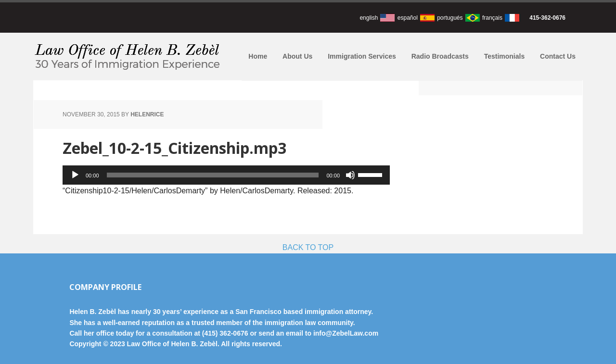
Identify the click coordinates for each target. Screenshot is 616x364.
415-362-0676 (547, 18)
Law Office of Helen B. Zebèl (129, 57)
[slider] (213, 175)
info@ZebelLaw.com (346, 333)
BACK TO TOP (308, 247)
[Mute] (350, 175)
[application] (226, 175)
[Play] (75, 175)
